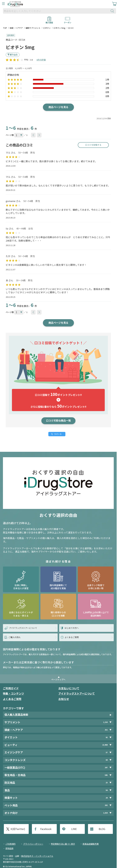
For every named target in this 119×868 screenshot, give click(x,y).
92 (107, 737)
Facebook (46, 829)
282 (106, 805)
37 (107, 752)
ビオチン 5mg (59, 28)
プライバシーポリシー (33, 844)
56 (107, 790)
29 (107, 798)
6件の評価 (41, 60)
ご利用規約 (10, 844)
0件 (107, 92)
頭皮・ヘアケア (16, 28)
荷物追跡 (9, 848)
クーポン (68, 21)
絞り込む (14, 55)
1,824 (105, 813)
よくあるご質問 (12, 699)
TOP (5, 28)
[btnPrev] (33, 135)
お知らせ (64, 699)
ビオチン (47, 28)
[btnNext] (39, 135)
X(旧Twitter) (18, 829)
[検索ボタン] (113, 11)
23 (107, 783)
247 (106, 767)
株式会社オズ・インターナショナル (37, 856)
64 (107, 760)
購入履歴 (49, 21)
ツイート (58, 434)
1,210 (105, 722)
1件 (107, 80)
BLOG (102, 829)
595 (106, 775)
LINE (74, 829)
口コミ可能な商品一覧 (58, 420)
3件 (107, 84)
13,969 (105, 745)
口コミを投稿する (93, 145)
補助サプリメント (33, 28)
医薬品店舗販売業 (91, 844)
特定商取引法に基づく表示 (63, 844)
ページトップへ (58, 679)
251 (106, 730)
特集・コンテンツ (13, 693)
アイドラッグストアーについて (77, 693)
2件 (107, 88)
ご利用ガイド (11, 688)
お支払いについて (69, 688)
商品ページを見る (58, 107)
